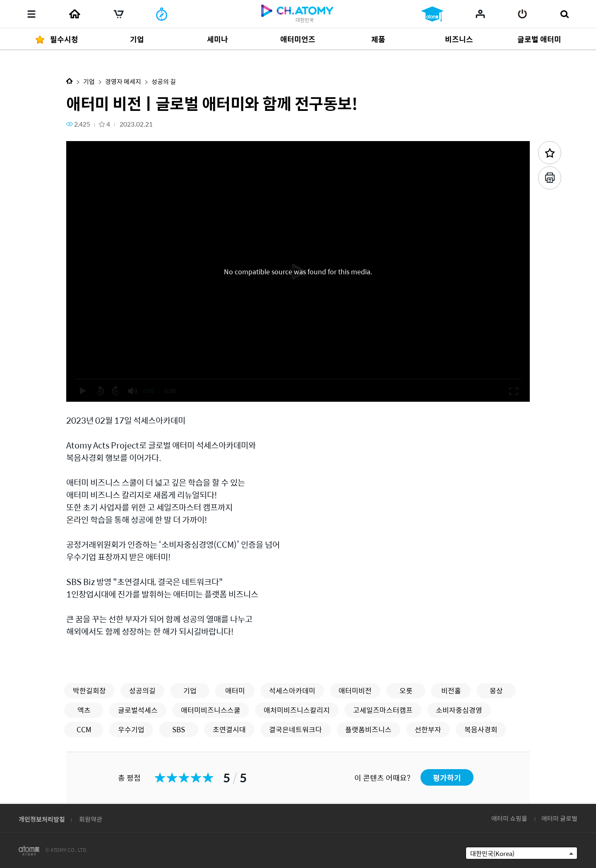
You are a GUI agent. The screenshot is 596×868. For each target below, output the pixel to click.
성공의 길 (164, 81)
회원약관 (91, 819)
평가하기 (447, 778)
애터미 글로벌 (559, 818)
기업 (89, 81)
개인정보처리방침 (42, 819)
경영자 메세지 (123, 81)
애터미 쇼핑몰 (509, 818)
